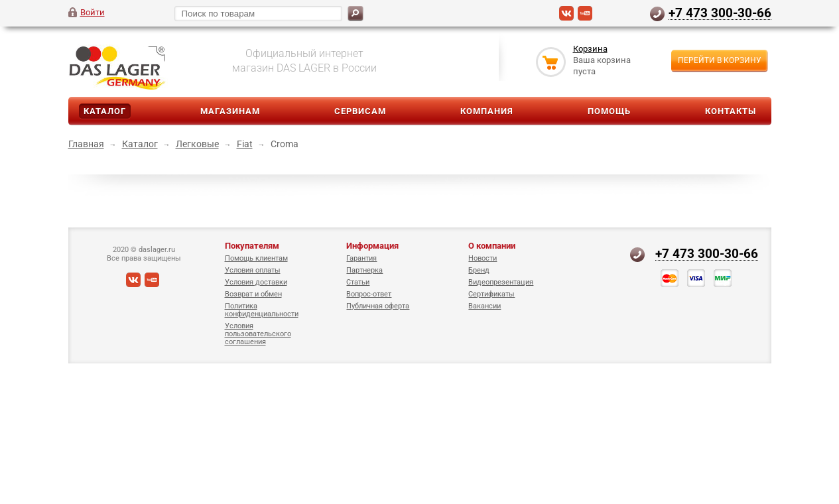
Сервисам (360, 111)
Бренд (479, 270)
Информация (372, 246)
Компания (487, 111)
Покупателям (252, 246)
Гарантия (361, 258)
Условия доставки (256, 282)
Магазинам (230, 111)
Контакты (731, 111)
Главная (86, 144)
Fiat (245, 144)
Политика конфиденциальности (262, 310)
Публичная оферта (378, 306)
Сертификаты (491, 294)
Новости (483, 258)
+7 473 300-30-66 (720, 13)
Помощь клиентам (256, 258)
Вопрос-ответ (369, 294)
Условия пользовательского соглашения (258, 334)
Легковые (197, 144)
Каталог (105, 111)
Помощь (609, 111)
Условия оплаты (253, 270)
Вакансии (484, 306)
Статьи (358, 282)
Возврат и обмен (253, 294)
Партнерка (364, 270)
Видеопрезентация (501, 282)
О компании (492, 246)
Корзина (590, 49)
